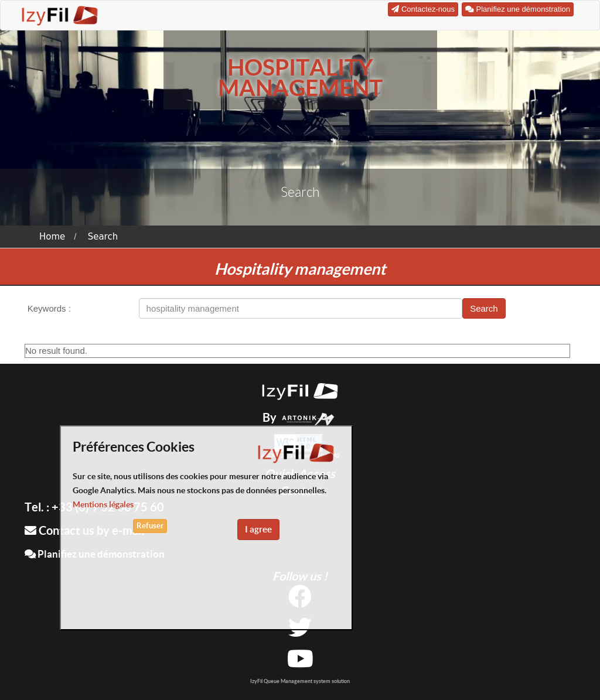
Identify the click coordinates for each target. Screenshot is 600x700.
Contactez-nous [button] (423, 9)
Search (103, 237)
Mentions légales (103, 504)
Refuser (150, 526)
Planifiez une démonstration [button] (518, 9)
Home (52, 237)
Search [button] (484, 308)
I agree (258, 529)
